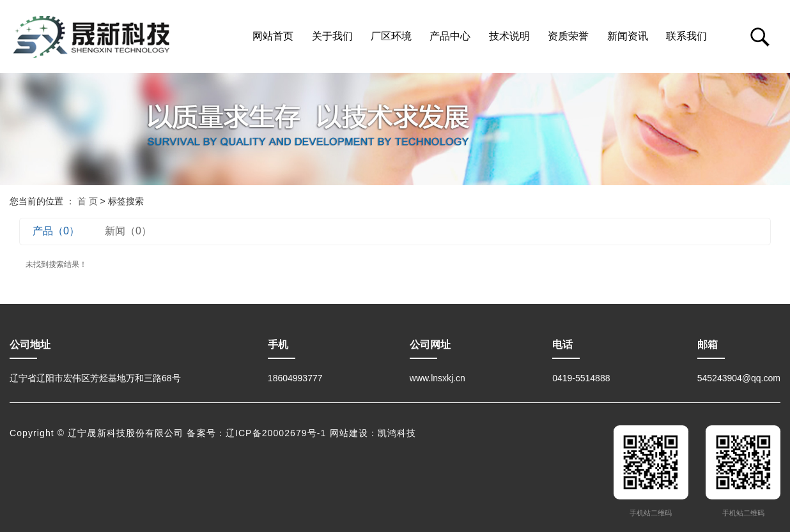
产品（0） (56, 231)
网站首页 (273, 36)
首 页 (88, 201)
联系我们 (686, 36)
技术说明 (509, 36)
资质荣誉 (568, 36)
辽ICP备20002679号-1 (276, 433)
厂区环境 (391, 36)
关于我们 (332, 36)
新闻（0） (128, 231)
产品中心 (450, 36)
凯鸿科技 (397, 433)
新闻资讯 (628, 36)
